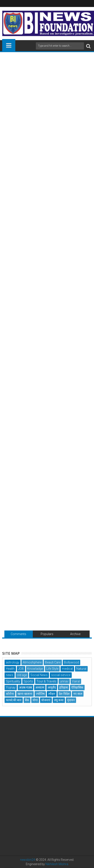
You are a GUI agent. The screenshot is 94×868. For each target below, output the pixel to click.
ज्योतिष (40, 694)
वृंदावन (71, 700)
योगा (35, 700)
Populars (47, 634)
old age (22, 675)
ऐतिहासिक (77, 687)
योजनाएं (46, 700)
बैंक (27, 700)
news (10, 675)
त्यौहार (52, 694)
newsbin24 (28, 860)
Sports (28, 681)
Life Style (52, 669)
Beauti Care (53, 662)
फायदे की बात (14, 700)
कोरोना (10, 694)
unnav (64, 681)
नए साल (78, 694)
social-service (61, 675)
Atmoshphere (32, 662)
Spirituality (13, 681)
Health (10, 669)
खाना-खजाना (25, 694)
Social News (39, 675)
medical (67, 669)
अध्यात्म (40, 687)
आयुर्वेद (52, 687)
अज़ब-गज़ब (25, 687)
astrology (13, 662)
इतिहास (64, 687)
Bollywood (71, 662)
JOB (21, 669)
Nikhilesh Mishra (57, 864)
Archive (75, 634)
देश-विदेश (64, 694)
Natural (81, 669)
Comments (18, 634)
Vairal (76, 681)
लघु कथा (59, 700)
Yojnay (11, 687)
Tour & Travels (46, 681)
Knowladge (35, 669)
